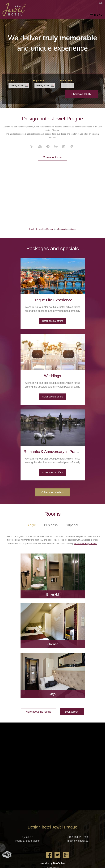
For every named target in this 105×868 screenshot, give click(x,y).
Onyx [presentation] (52, 694)
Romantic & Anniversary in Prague (53, 452)
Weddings (52, 376)
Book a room (72, 712)
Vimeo (73, 229)
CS (101, 3)
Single (31, 525)
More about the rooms (38, 712)
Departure (38, 81)
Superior (72, 525)
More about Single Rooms (86, 544)
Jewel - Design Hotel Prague (41, 229)
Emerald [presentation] (52, 594)
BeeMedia (63, 229)
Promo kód (66, 81)
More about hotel (52, 157)
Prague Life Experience (53, 300)
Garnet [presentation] (52, 644)
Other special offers (53, 321)
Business (51, 525)
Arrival (11, 81)
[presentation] (53, 276)
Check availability (81, 94)
